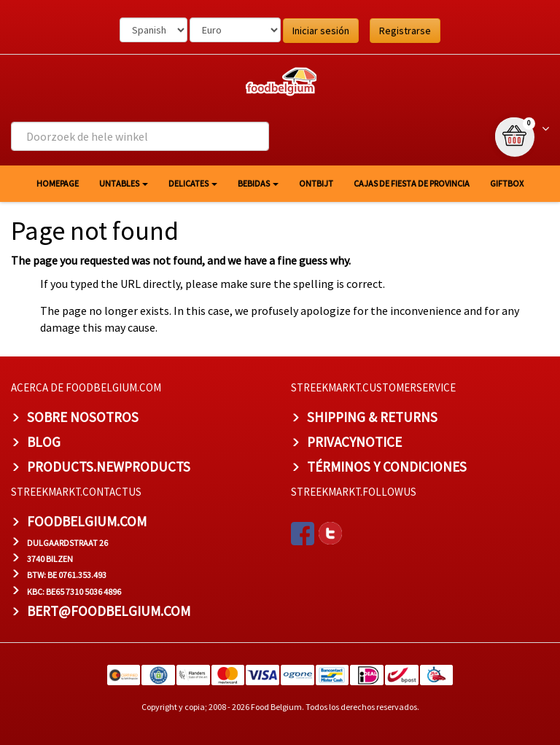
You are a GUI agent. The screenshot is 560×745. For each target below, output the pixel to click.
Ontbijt (316, 183)
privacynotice (354, 442)
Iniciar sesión (321, 31)
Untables (124, 183)
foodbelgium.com (87, 521)
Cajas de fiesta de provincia (412, 183)
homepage (58, 183)
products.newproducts (109, 467)
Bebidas (258, 183)
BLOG (44, 442)
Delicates (193, 183)
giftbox (507, 183)
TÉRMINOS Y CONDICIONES (387, 467)
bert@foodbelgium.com (109, 611)
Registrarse (405, 31)
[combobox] (140, 136)
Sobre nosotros (83, 417)
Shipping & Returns (372, 417)
